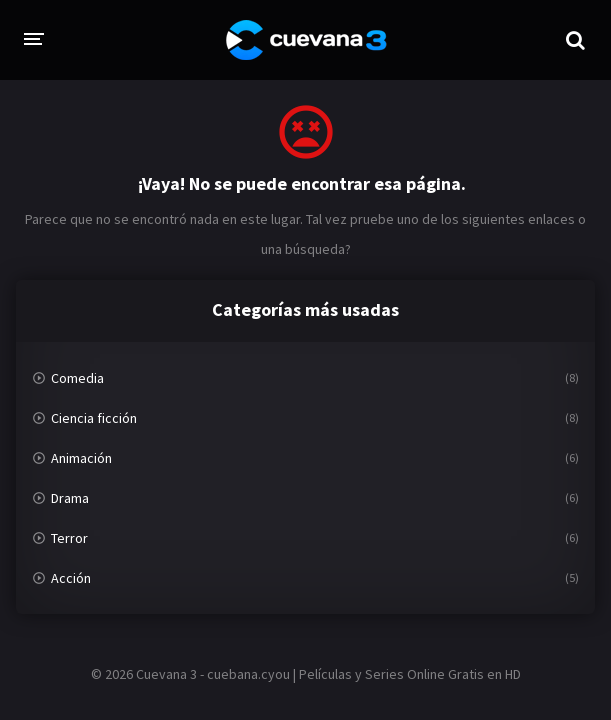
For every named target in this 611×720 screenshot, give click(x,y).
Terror (69, 538)
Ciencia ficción (94, 418)
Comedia (77, 378)
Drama (70, 498)
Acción (71, 578)
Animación (81, 458)
